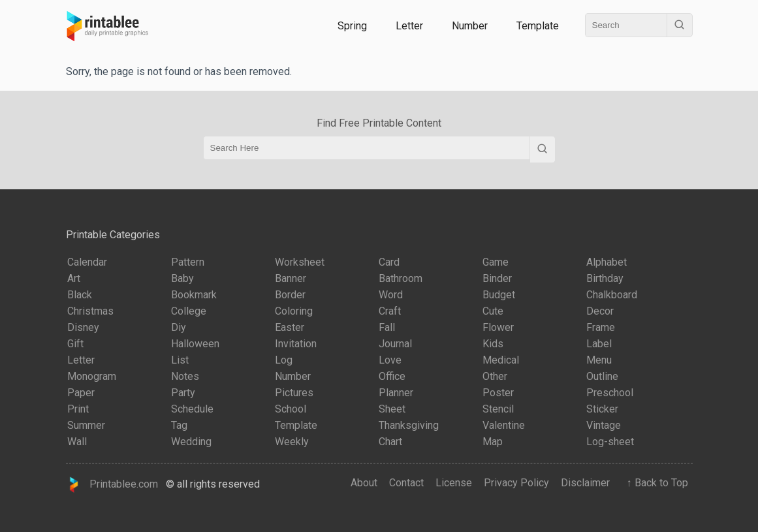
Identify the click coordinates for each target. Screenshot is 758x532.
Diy (179, 327)
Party (183, 393)
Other (495, 376)
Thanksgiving (409, 425)
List (180, 360)
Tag (179, 425)
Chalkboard (612, 295)
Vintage (604, 425)
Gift (75, 344)
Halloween (195, 344)
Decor (600, 311)
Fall (387, 327)
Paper (81, 393)
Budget (499, 295)
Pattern (188, 262)
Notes (185, 376)
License (454, 483)
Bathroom (401, 278)
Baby (182, 278)
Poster (498, 393)
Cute (493, 311)
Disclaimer (585, 483)
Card (389, 262)
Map (493, 442)
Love (390, 360)
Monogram (92, 376)
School (291, 409)
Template (538, 26)
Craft (390, 311)
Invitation (296, 344)
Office (392, 376)
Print (78, 409)
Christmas (90, 311)
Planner (396, 393)
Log (284, 360)
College (189, 311)
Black (80, 295)
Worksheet (300, 262)
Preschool (610, 393)
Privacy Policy (516, 483)
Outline (602, 376)
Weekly (292, 442)
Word (391, 295)
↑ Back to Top (655, 483)
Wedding (191, 442)
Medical (501, 360)
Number (470, 26)
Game (496, 262)
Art (74, 278)
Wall (77, 442)
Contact (406, 483)
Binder (497, 278)
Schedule (192, 409)
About (364, 483)
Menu (599, 360)
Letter (409, 26)
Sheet (392, 409)
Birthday (605, 278)
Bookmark (194, 295)
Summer (86, 425)
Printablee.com (112, 485)
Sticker (602, 409)
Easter (290, 327)
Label (599, 344)
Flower (498, 327)
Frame (601, 327)
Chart (390, 442)
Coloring (294, 311)
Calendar (87, 262)
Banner (291, 278)
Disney (83, 327)
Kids (493, 344)
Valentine (504, 425)
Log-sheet (610, 442)
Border (290, 295)
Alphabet (607, 262)
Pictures (294, 393)
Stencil (498, 409)
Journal (395, 344)
